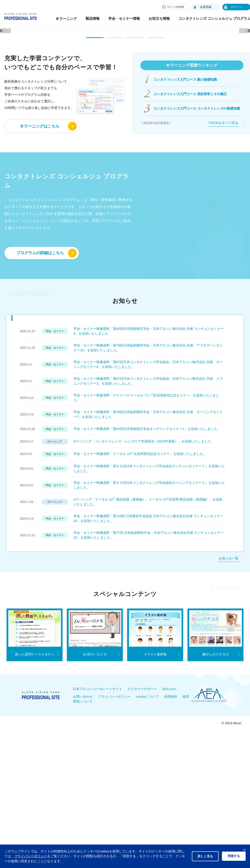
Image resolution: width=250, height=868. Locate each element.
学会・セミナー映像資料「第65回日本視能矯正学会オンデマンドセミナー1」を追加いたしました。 (147, 521)
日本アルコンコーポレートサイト (97, 782)
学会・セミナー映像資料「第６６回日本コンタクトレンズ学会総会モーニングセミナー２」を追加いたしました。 (149, 578)
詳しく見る (205, 856)
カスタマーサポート (142, 782)
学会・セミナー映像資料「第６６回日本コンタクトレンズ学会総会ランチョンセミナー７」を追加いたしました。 (149, 561)
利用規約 (171, 789)
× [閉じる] (245, 850)
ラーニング (88, 18)
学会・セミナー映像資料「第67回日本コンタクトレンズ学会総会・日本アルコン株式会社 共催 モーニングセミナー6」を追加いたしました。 (148, 457)
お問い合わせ (83, 789)
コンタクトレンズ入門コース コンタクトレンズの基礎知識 (197, 201)
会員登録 (227, 7)
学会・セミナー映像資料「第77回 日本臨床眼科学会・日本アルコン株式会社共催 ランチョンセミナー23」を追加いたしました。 (149, 628)
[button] (7, 76)
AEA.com (169, 782)
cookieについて (147, 789)
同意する (234, 856)
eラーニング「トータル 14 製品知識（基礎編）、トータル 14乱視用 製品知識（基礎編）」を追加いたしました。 (148, 594)
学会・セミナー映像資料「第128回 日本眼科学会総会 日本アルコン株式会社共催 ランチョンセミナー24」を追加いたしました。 (148, 611)
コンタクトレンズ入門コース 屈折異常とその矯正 (190, 186)
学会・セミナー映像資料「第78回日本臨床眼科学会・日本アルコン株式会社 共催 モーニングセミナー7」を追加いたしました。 (148, 507)
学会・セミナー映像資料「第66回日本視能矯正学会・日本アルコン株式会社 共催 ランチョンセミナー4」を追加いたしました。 (149, 424)
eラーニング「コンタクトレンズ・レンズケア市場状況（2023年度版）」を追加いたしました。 (144, 534)
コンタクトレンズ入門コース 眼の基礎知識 (185, 172)
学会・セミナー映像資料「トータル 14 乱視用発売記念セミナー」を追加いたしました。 (140, 546)
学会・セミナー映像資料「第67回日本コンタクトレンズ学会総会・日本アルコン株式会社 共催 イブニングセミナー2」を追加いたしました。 (148, 474)
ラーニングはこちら (40, 218)
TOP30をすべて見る (223, 216)
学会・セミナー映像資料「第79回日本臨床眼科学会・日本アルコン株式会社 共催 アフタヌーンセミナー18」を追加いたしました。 (148, 440)
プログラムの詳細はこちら (40, 346)
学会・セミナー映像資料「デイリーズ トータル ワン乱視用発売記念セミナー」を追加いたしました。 (146, 490)
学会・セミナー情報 (145, 19)
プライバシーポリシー (114, 789)
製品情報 (114, 19)
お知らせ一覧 (229, 651)
